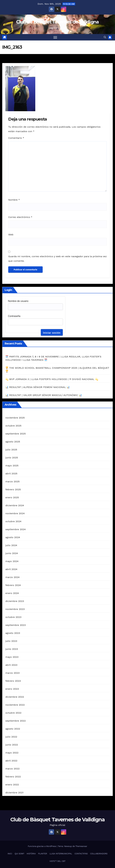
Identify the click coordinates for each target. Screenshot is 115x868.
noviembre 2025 (15, 418)
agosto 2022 (13, 729)
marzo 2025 (12, 481)
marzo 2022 (12, 769)
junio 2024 (12, 553)
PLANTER (43, 854)
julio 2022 (11, 737)
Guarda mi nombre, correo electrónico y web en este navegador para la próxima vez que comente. (57, 259)
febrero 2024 (13, 585)
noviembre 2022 (15, 705)
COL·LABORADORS (99, 854)
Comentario (16, 138)
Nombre (14, 200)
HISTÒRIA (31, 854)
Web (11, 235)
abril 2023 (11, 665)
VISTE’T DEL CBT (57, 861)
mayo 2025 (12, 466)
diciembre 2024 (15, 505)
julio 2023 (11, 641)
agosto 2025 (13, 442)
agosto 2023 (13, 633)
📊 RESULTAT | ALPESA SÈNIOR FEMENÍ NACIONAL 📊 (38, 387)
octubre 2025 (13, 426)
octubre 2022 (13, 713)
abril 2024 (11, 569)
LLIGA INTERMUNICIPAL (61, 854)
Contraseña (14, 316)
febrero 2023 (13, 681)
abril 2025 (11, 474)
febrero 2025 (13, 489)
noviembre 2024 (15, 513)
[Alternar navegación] (55, 37)
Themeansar (81, 846)
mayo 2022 (12, 753)
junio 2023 (12, 649)
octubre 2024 (13, 521)
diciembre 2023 (15, 601)
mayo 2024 (12, 561)
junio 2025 (12, 458)
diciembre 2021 (14, 793)
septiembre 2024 (16, 529)
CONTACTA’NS (81, 854)
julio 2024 (11, 545)
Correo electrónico (20, 217)
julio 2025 (11, 450)
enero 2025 (12, 497)
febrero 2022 (13, 777)
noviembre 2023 (15, 609)
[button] (105, 37)
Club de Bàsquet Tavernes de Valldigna (57, 22)
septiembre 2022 (16, 721)
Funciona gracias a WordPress (42, 846)
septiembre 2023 (16, 625)
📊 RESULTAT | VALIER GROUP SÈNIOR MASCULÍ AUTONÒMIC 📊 (44, 395)
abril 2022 (11, 761)
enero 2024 (12, 593)
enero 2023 (12, 689)
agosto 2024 (13, 537)
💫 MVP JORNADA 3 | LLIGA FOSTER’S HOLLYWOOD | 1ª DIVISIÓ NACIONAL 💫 (52, 379)
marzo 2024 (12, 577)
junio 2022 (12, 745)
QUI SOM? (19, 854)
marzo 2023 (12, 673)
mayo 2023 (12, 657)
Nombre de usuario (18, 301)
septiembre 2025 (16, 434)
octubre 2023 (13, 617)
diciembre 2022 (15, 697)
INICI (10, 854)
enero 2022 (12, 785)
